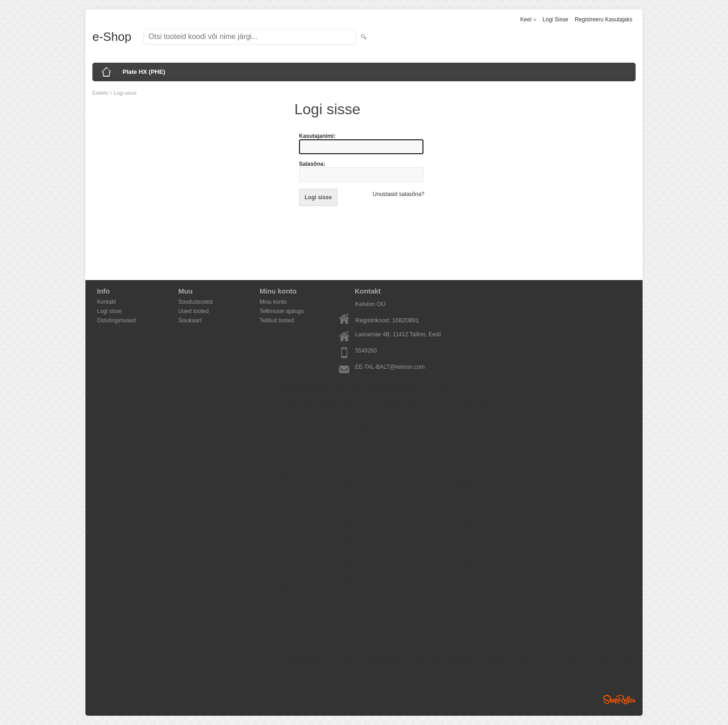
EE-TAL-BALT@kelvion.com (390, 367)
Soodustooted (195, 302)
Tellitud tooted (277, 320)
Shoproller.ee (619, 699)
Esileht (100, 93)
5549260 (366, 351)
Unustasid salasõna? (399, 194)
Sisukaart (190, 320)
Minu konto (273, 302)
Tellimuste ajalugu (282, 311)
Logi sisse (556, 20)
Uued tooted (193, 311)
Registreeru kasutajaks (604, 20)
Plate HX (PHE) (144, 72)
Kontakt (107, 302)
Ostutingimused (116, 320)
